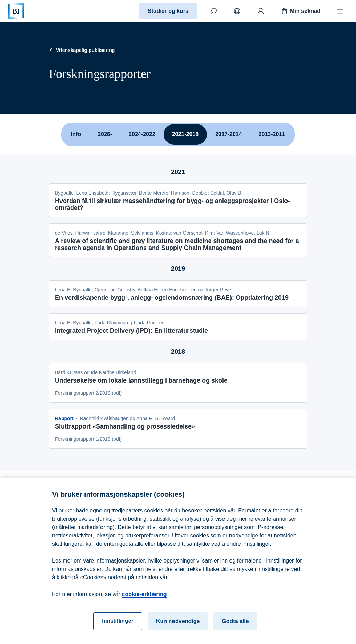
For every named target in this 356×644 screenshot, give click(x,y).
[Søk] (213, 11)
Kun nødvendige (178, 625)
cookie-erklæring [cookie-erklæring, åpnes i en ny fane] (144, 598)
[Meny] (340, 11)
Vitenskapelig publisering (81, 50)
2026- (105, 134)
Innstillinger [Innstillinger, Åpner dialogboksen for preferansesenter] (118, 625)
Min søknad (300, 11)
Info (76, 134)
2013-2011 (272, 134)
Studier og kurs (168, 11)
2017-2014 (229, 134)
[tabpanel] (178, 304)
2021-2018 (185, 134)
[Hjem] (16, 11)
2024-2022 (142, 134)
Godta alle (235, 625)
